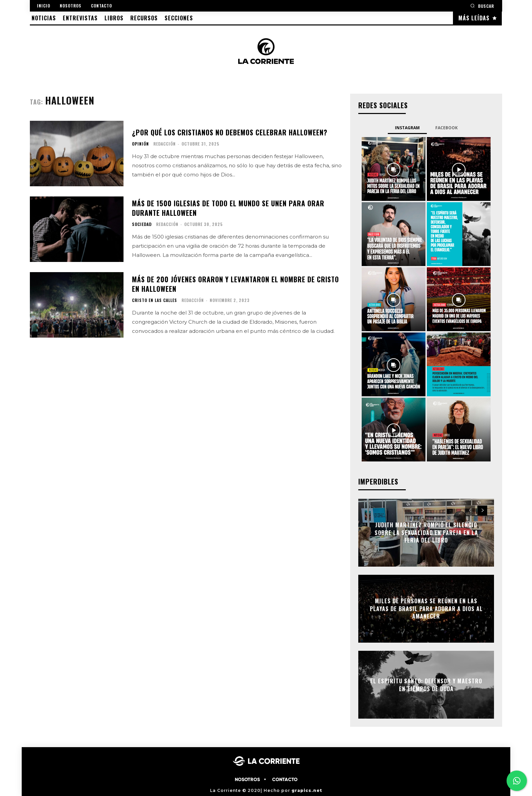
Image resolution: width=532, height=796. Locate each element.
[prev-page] (470, 511)
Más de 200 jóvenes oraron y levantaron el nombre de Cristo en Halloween (235, 284)
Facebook (446, 128)
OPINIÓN (140, 144)
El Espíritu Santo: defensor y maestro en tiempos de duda (426, 685)
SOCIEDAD (142, 224)
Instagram (407, 128)
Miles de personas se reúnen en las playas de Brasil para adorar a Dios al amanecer (426, 609)
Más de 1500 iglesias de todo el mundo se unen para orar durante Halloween (228, 208)
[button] (482, 6)
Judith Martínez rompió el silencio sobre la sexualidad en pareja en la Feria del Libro (426, 533)
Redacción (165, 144)
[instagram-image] (394, 169)
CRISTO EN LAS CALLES (155, 300)
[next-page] (482, 511)
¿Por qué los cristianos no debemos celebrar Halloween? (230, 132)
